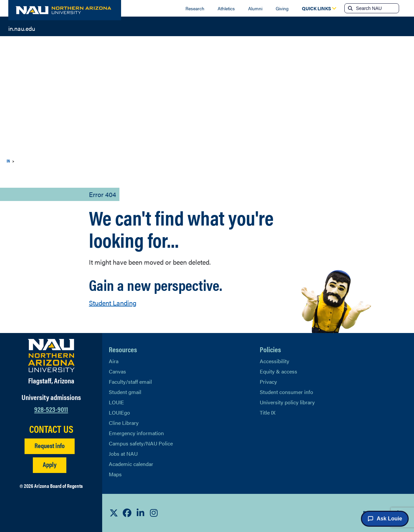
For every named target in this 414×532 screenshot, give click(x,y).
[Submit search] (350, 8)
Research (195, 8)
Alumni (255, 8)
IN (8, 161)
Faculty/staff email (130, 382)
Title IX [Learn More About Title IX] (268, 412)
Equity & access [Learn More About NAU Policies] (278, 371)
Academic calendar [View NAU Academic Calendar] (131, 464)
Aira (114, 361)
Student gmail (125, 392)
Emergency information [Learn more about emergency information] (136, 433)
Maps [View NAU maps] (115, 474)
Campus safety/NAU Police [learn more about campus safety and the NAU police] (141, 443)
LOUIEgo (119, 412)
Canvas (117, 371)
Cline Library (124, 423)
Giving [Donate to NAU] (282, 8)
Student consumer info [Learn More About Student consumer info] (286, 392)
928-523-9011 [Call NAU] (51, 409)
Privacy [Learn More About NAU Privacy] (268, 382)
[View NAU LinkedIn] (140, 513)
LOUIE (116, 402)
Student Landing (113, 303)
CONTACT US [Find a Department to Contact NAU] (51, 429)
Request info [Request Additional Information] (50, 445)
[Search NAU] (377, 8)
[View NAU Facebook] (127, 513)
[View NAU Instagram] (154, 513)
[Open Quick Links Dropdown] (316, 8)
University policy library (287, 402)
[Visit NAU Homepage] (51, 356)
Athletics (226, 8)
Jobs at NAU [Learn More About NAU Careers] (123, 454)
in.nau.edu (22, 28)
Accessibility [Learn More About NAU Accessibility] (275, 361)
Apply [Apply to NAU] (50, 464)
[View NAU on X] (114, 513)
